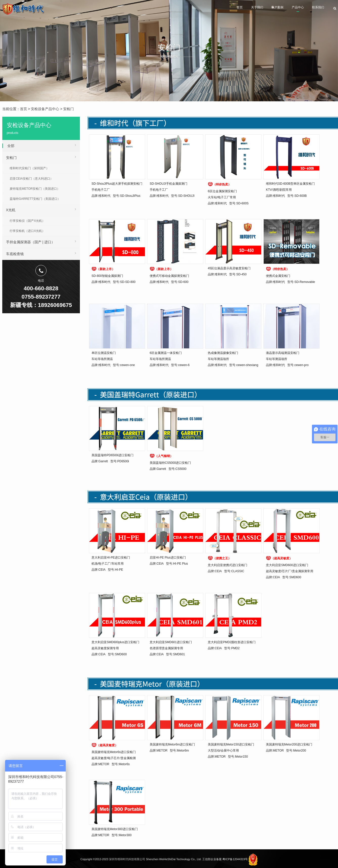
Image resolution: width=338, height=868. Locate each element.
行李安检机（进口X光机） (27, 231)
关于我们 (231, 9)
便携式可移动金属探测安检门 (169, 276)
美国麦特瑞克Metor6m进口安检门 (172, 744)
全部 (42, 145)
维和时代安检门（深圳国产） (29, 168)
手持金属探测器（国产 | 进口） (41, 241)
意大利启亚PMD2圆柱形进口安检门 (232, 642)
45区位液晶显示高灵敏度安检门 (229, 268)
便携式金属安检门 (278, 276)
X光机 (41, 209)
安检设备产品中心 (45, 109)
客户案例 (259, 9)
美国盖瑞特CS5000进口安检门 (170, 463)
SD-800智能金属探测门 (107, 276)
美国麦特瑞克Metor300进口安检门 (115, 829)
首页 (208, 9)
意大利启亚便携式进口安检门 (228, 565)
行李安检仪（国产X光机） (27, 221)
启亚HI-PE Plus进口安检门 (168, 558)
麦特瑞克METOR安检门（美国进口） (35, 189)
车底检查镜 (41, 253)
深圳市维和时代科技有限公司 (127, 859)
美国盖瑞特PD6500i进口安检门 (112, 455)
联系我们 (314, 9)
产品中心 (286, 9)
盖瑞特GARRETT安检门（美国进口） (35, 199)
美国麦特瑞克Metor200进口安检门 (289, 744)
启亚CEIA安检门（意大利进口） (31, 179)
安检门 (69, 109)
